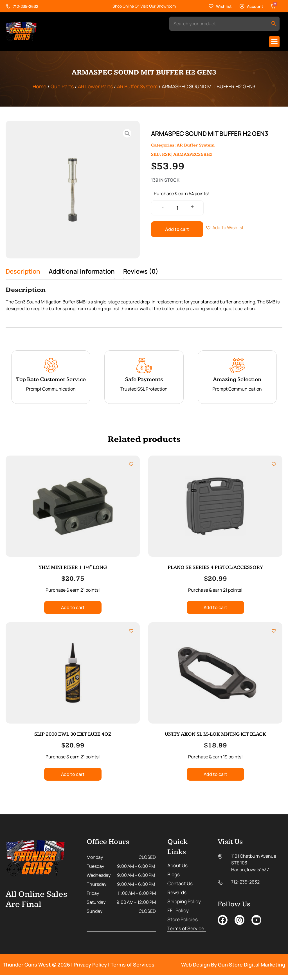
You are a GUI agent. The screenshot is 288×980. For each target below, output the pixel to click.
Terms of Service (177, 931)
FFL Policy (179, 911)
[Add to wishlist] (131, 464)
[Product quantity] (177, 208)
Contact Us (181, 884)
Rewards (177, 893)
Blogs (174, 875)
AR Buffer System (137, 86)
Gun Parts (62, 86)
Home (40, 86)
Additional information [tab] (82, 271)
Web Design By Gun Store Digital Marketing (233, 970)
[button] (274, 42)
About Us (178, 866)
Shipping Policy (185, 902)
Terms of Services (132, 970)
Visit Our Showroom (158, 6)
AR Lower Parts (95, 86)
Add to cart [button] (73, 607)
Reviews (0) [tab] (141, 271)
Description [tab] (23, 271)
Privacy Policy (90, 970)
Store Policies (183, 920)
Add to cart (177, 229)
